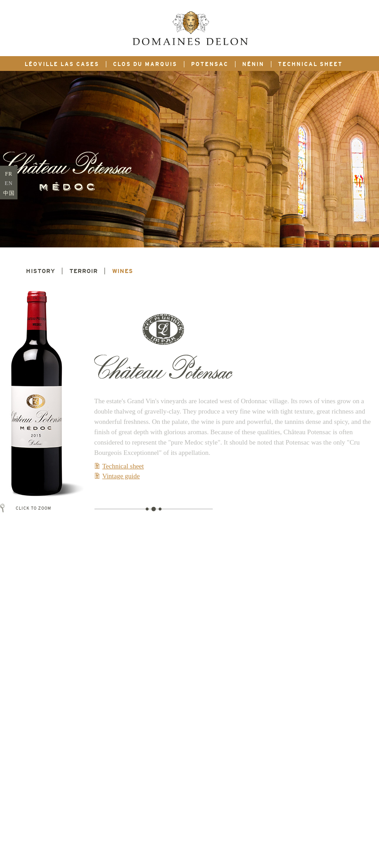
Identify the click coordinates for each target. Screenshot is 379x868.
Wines (123, 271)
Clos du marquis (145, 64)
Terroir (84, 271)
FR (9, 174)
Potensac (210, 64)
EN (9, 183)
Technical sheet (310, 64)
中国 (9, 193)
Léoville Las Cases (62, 64)
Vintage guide (121, 476)
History (41, 271)
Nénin (253, 64)
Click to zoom (30, 508)
